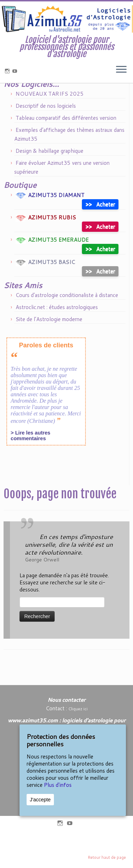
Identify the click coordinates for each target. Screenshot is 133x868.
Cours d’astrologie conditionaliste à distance (67, 312)
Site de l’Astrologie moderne (49, 336)
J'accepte (40, 800)
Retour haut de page (107, 857)
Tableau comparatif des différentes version (66, 135)
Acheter (100, 221)
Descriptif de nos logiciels (46, 123)
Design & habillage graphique (49, 168)
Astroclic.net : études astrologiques (57, 324)
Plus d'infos (58, 785)
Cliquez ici (78, 709)
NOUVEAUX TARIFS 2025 (50, 111)
